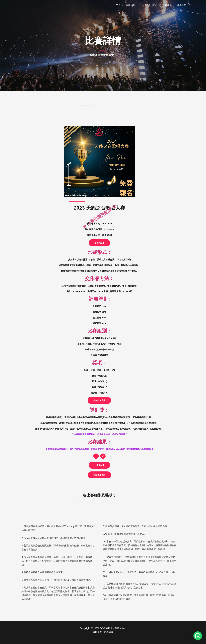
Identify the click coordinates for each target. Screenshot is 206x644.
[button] (99, 243)
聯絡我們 (182, 5)
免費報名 (168, 5)
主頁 (121, 5)
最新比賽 (133, 5)
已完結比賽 (150, 5)
